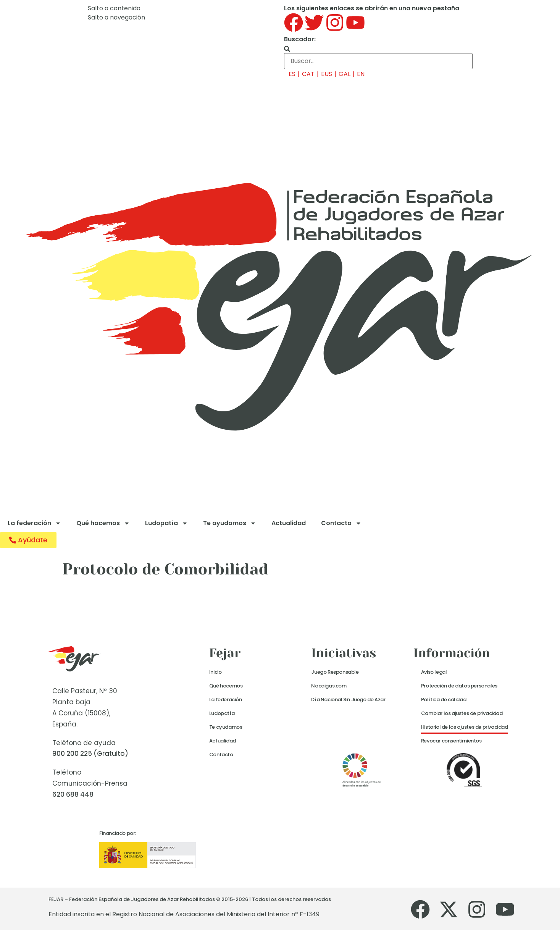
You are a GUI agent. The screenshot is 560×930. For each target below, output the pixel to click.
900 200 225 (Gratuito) (90, 754)
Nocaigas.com (329, 686)
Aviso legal (434, 672)
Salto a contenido (114, 8)
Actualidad (289, 523)
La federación (34, 523)
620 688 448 (73, 794)
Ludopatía (166, 523)
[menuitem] (290, 74)
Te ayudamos (230, 523)
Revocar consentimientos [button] (451, 741)
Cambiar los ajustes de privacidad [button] (462, 713)
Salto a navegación (116, 17)
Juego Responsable (335, 672)
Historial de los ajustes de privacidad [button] (465, 727)
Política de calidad (444, 700)
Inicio (215, 672)
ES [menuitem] (292, 74)
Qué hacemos (103, 523)
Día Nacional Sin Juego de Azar (348, 700)
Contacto (341, 523)
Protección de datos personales (459, 686)
